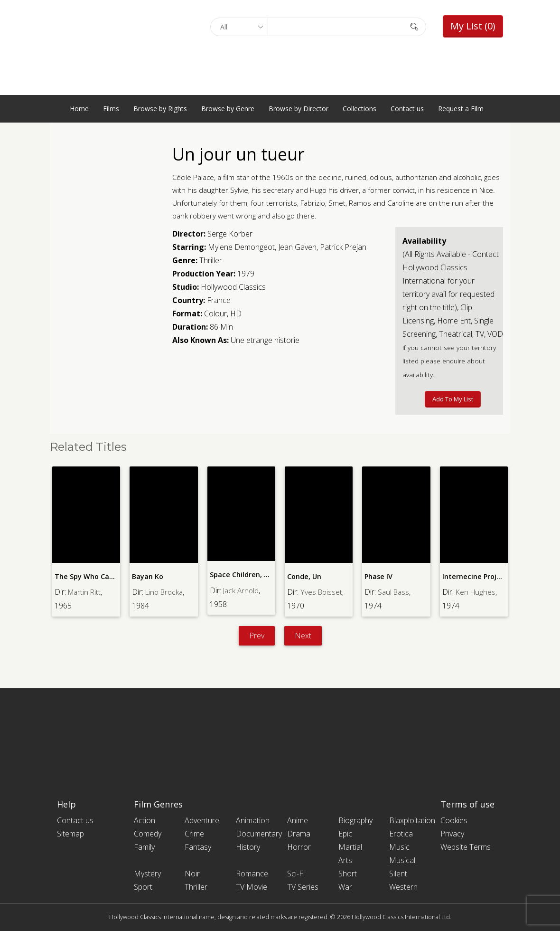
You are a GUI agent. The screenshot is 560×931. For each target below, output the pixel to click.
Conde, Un (304, 576)
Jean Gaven (297, 247)
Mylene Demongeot (241, 247)
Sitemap (70, 834)
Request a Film (461, 109)
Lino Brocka (166, 592)
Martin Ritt (85, 592)
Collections (359, 109)
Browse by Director (299, 109)
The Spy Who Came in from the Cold (115, 576)
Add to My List (453, 399)
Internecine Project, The (482, 576)
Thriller (211, 260)
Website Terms (466, 847)
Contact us (407, 109)
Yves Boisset (322, 592)
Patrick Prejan (343, 247)
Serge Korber (230, 234)
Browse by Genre (228, 109)
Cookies (454, 820)
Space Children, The (243, 575)
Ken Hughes (476, 592)
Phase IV (378, 576)
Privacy (452, 834)
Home (79, 109)
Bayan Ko (148, 576)
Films (111, 109)
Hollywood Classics (233, 287)
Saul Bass (394, 592)
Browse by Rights (160, 109)
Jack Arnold (242, 590)
